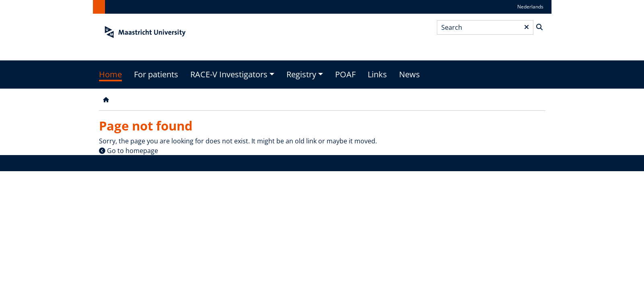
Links (377, 74)
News (409, 74)
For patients (156, 74)
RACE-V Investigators (229, 74)
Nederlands (530, 7)
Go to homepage (133, 151)
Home (110, 74)
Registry (301, 74)
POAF (345, 74)
